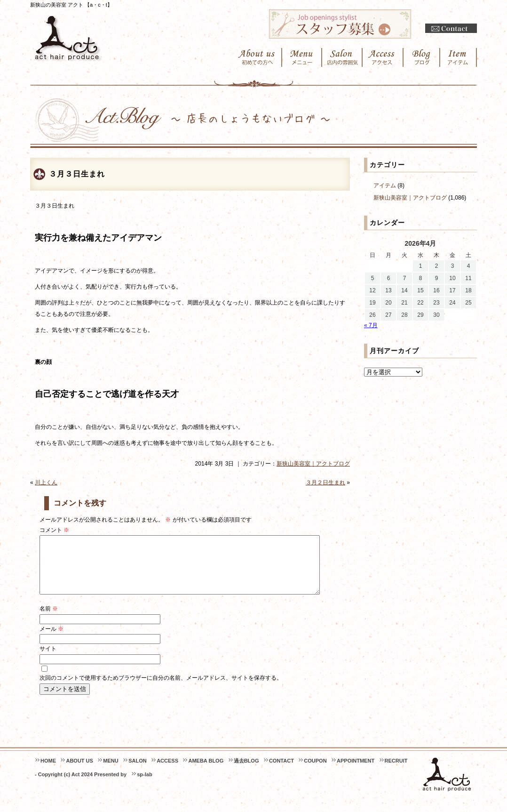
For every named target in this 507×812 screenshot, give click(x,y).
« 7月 (371, 325)
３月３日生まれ (77, 174)
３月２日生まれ (325, 482)
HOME (48, 772)
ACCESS (167, 772)
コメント (54, 530)
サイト (48, 660)
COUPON (315, 772)
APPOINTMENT (356, 772)
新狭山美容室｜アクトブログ (313, 464)
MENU (111, 772)
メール (51, 640)
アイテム (385, 185)
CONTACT (281, 772)
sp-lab (144, 786)
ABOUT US (79, 772)
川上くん (46, 482)
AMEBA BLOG (206, 772)
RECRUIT (396, 772)
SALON (138, 772)
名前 (49, 620)
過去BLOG (246, 772)
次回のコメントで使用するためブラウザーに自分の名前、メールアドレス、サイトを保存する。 (161, 689)
